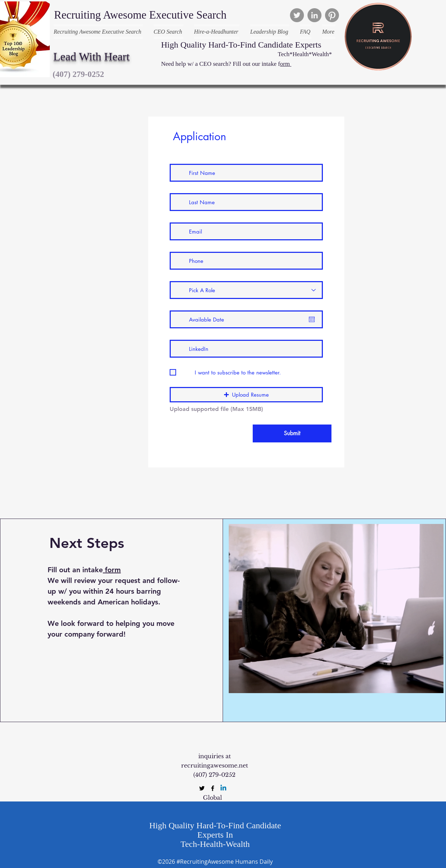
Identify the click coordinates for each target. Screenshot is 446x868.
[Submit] (292, 433)
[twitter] (202, 788)
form (113, 570)
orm (286, 64)
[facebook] (213, 788)
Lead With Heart (91, 57)
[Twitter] (297, 15)
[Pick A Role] (246, 290)
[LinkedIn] (314, 15)
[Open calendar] (312, 319)
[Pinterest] (332, 15)
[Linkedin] (223, 788)
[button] (246, 395)
